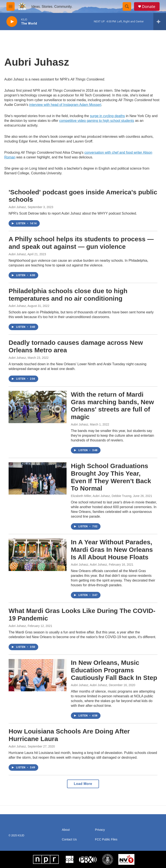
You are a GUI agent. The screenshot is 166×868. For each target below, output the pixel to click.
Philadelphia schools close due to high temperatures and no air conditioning (68, 295)
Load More (83, 784)
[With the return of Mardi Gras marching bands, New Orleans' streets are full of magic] (38, 407)
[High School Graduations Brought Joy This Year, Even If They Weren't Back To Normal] (38, 478)
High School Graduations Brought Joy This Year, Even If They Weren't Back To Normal (111, 477)
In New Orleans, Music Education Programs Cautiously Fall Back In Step (114, 670)
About (66, 830)
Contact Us (69, 839)
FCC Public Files (106, 839)
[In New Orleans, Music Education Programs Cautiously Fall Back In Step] (38, 675)
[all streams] (160, 22)
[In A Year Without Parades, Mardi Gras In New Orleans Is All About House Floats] (38, 555)
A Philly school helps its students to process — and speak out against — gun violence (81, 243)
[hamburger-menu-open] (11, 6)
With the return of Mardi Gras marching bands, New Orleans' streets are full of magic (112, 406)
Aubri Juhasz (17, 207)
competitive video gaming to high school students (97, 121)
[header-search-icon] (127, 6)
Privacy (100, 830)
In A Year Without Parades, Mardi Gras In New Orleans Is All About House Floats (112, 550)
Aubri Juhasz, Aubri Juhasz (89, 565)
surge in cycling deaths (107, 116)
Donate (149, 7)
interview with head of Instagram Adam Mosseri (65, 105)
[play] (12, 22)
